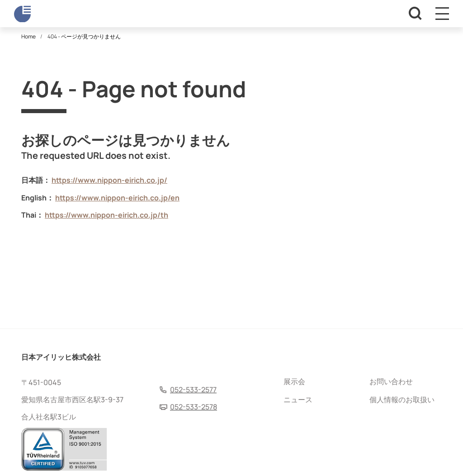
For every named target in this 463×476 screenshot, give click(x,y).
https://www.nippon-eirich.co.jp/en (117, 198)
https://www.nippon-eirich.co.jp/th (106, 215)
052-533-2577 (193, 390)
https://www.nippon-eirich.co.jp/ (109, 180)
